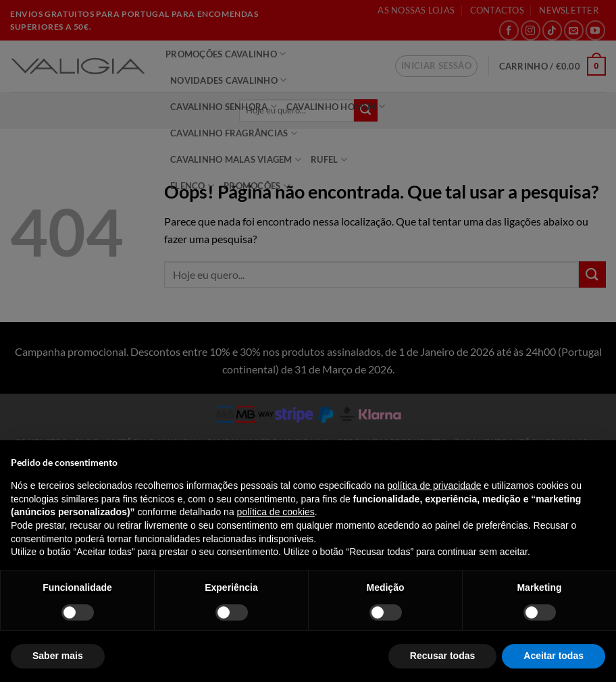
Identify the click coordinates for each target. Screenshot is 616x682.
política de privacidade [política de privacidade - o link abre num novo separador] (434, 486)
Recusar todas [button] (442, 656)
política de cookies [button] (276, 512)
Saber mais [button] (58, 656)
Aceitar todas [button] (554, 656)
